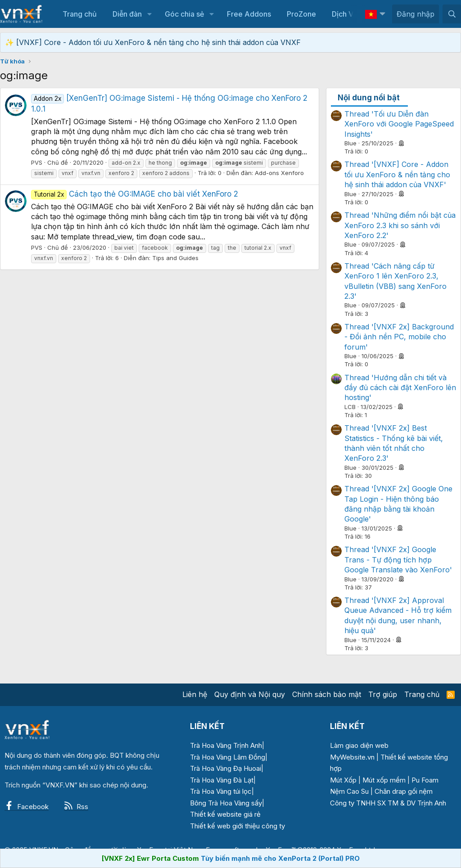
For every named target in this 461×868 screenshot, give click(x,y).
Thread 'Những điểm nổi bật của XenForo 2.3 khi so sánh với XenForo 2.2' (400, 225)
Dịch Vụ (345, 14)
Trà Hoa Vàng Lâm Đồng (228, 757)
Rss (76, 807)
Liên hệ (195, 694)
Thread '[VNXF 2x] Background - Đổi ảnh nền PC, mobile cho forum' (399, 337)
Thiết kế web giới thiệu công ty (237, 826)
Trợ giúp (383, 694)
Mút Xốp (343, 780)
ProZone (301, 14)
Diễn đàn (127, 14)
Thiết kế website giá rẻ (225, 814)
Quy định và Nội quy (250, 694)
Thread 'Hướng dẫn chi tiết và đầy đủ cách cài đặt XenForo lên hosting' (400, 388)
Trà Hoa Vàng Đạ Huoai (226, 768)
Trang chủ (80, 14)
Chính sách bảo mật (327, 694)
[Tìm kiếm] (452, 14)
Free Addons (249, 14)
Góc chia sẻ (184, 14)
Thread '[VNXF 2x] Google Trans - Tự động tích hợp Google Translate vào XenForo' (398, 560)
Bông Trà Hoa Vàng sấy (226, 803)
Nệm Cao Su (349, 791)
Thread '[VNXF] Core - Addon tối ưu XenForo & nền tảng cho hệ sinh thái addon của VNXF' (397, 174)
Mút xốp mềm (384, 780)
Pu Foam (425, 780)
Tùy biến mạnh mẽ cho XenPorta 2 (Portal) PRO (280, 858)
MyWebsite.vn (352, 757)
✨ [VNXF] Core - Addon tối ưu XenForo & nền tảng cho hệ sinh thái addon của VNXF (153, 42)
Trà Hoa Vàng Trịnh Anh (226, 745)
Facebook (27, 807)
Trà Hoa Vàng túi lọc (221, 791)
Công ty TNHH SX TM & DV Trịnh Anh (388, 803)
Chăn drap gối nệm (404, 791)
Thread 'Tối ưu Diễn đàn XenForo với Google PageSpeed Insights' (399, 124)
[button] (149, 14)
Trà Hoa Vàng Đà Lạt (222, 780)
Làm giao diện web (359, 745)
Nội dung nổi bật (369, 98)
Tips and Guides (175, 258)
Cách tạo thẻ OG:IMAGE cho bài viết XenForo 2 (135, 194)
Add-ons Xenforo (279, 173)
